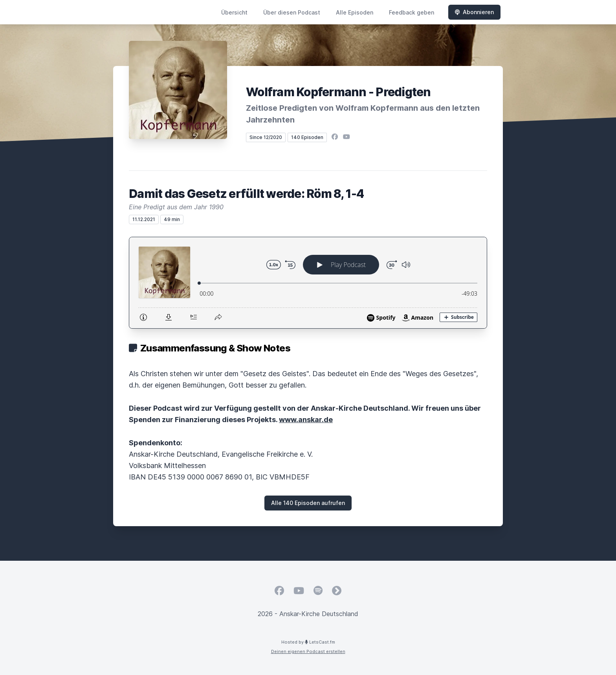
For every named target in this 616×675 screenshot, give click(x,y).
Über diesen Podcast (292, 12)
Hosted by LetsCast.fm (308, 642)
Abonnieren (474, 12)
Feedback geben (412, 12)
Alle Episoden (355, 12)
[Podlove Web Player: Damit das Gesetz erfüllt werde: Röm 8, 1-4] (308, 283)
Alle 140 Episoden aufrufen (308, 503)
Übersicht (234, 12)
